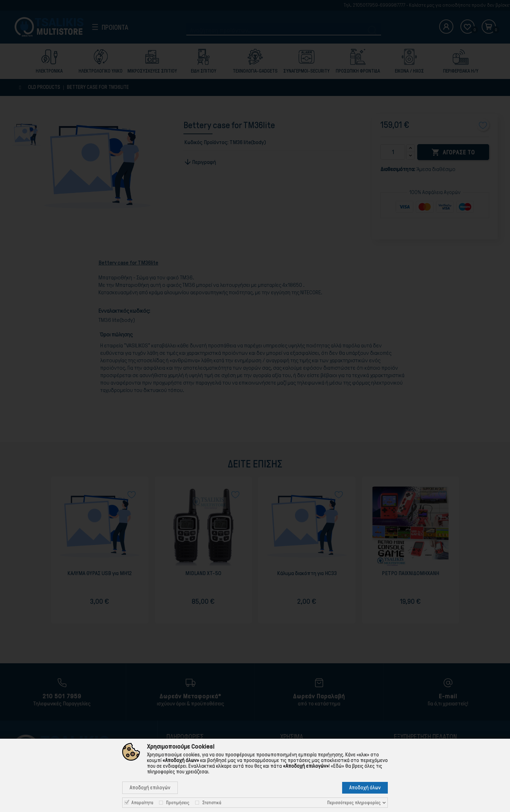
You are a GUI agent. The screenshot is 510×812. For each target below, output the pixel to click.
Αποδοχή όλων (365, 788)
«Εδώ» (338, 766)
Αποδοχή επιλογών (150, 788)
